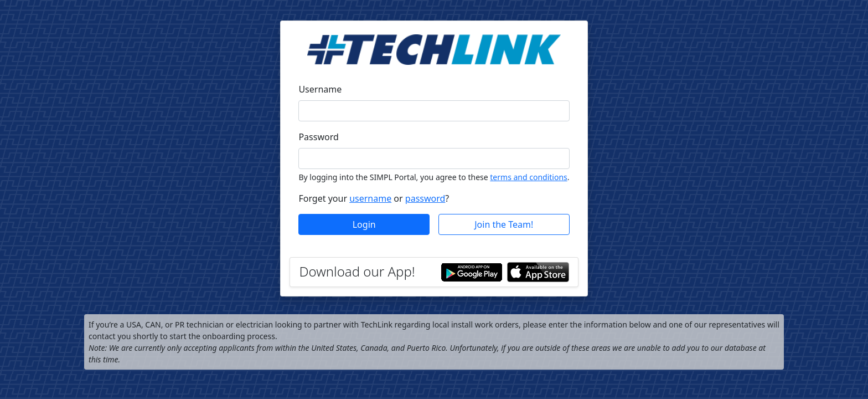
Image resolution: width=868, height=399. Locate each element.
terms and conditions (528, 177)
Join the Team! (504, 224)
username (370, 198)
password (425, 198)
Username (320, 89)
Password (318, 137)
